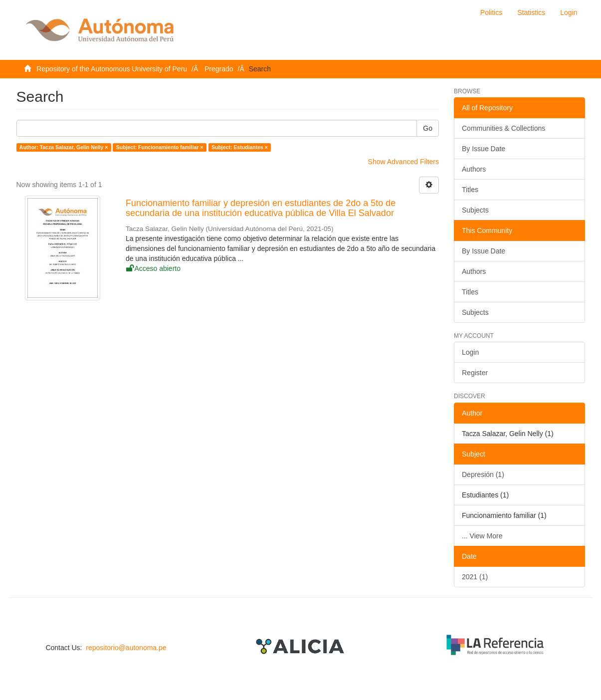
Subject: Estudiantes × (240, 147)
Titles (470, 190)
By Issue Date (484, 149)
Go (428, 128)
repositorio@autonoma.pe (126, 648)
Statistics (531, 12)
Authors (474, 169)
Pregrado (219, 69)
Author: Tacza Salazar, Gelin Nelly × (64, 147)
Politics (491, 12)
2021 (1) (475, 577)
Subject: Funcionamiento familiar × (160, 147)
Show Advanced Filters (403, 162)
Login (470, 352)
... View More (482, 536)
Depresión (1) (483, 474)
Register (475, 373)
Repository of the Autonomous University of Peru (112, 69)
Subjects (475, 210)
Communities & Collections (503, 128)
